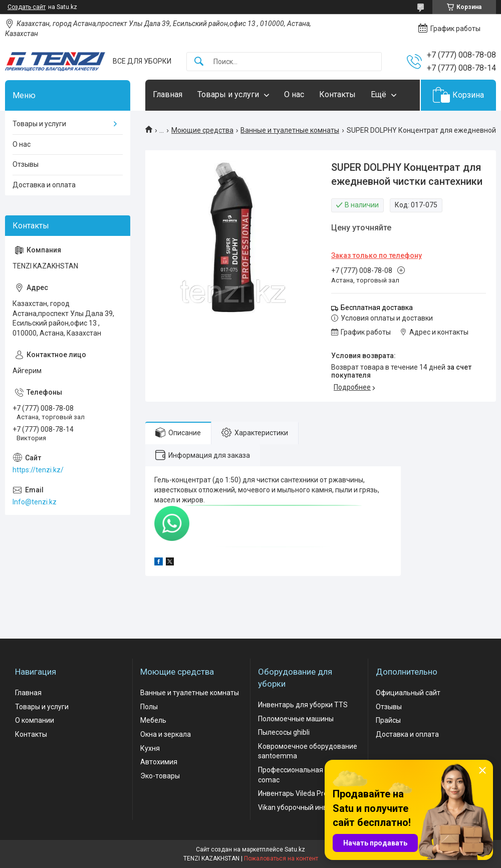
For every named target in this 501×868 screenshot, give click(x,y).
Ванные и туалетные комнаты (290, 130)
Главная (168, 94)
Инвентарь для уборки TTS (303, 705)
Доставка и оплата (44, 185)
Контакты (337, 94)
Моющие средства (202, 130)
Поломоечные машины (296, 719)
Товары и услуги (228, 94)
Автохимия (159, 762)
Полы (149, 707)
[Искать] (199, 62)
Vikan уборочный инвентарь (304, 807)
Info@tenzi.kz (35, 502)
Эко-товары (160, 776)
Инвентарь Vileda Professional (307, 793)
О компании (35, 720)
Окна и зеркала (166, 734)
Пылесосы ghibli (284, 732)
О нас (294, 94)
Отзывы (26, 164)
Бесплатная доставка (377, 308)
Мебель (153, 720)
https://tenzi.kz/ (38, 470)
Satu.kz (295, 849)
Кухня (150, 748)
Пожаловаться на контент (281, 858)
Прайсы (388, 720)
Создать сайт (27, 7)
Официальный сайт (408, 693)
